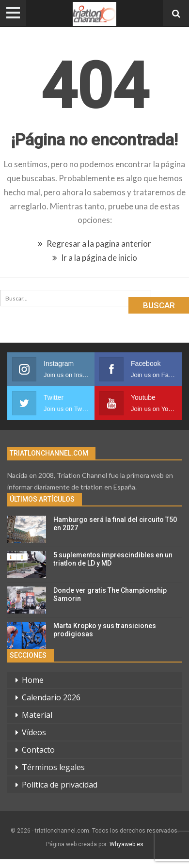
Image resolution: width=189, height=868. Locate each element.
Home (33, 680)
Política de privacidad (60, 785)
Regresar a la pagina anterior (94, 244)
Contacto (38, 750)
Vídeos (34, 732)
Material (37, 715)
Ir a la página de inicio (95, 258)
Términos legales (53, 767)
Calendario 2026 (51, 697)
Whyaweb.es (126, 844)
